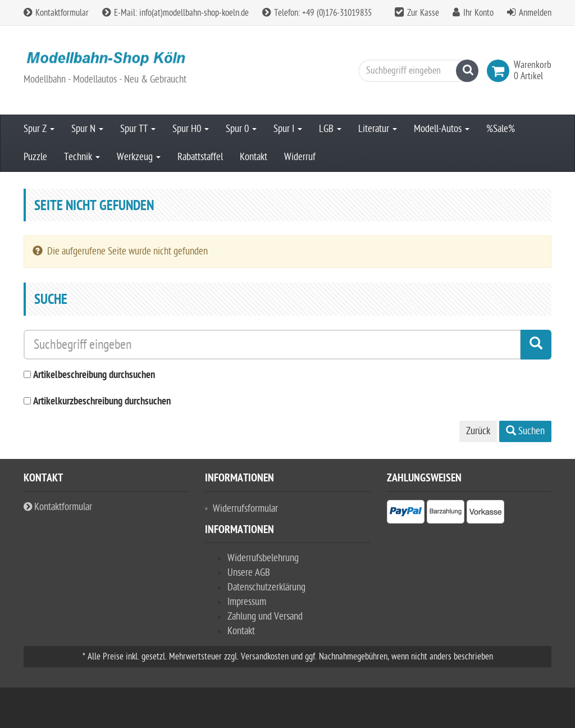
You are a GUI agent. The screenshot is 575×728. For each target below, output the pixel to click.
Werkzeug (139, 157)
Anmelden (535, 13)
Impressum (247, 602)
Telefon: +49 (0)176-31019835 (317, 13)
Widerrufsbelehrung (263, 558)
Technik (82, 157)
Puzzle (35, 157)
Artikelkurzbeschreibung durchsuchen (102, 402)
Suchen (525, 431)
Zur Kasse (423, 13)
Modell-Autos (442, 129)
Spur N (87, 129)
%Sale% (501, 129)
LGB (330, 129)
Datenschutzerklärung (266, 587)
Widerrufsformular (245, 509)
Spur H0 (191, 129)
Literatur (378, 129)
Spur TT (138, 129)
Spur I (288, 129)
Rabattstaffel (200, 157)
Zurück (478, 431)
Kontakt (254, 157)
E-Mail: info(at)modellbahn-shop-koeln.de (175, 13)
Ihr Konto (478, 13)
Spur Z (39, 129)
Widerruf (300, 157)
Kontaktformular (56, 13)
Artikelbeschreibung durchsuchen (94, 376)
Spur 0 (241, 129)
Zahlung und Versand (265, 616)
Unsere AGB (249, 573)
